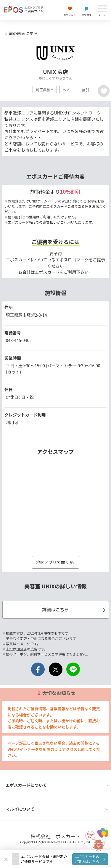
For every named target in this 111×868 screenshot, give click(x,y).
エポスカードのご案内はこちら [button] (90, 859)
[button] (64, 859)
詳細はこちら (74, 609)
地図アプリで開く (56, 562)
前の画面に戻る (20, 33)
